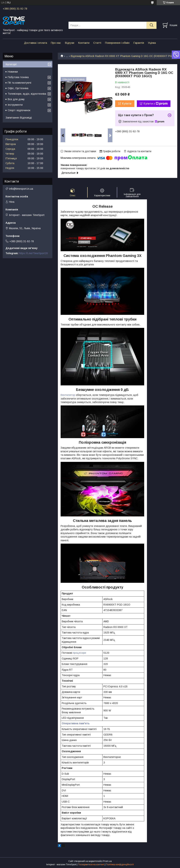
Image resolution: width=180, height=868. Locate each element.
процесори (79, 653)
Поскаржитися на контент (91, 865)
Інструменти (15, 105)
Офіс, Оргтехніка (18, 88)
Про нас (56, 43)
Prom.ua (107, 861)
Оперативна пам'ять (76, 723)
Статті (97, 43)
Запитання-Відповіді (19, 118)
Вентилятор (68, 395)
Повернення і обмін (117, 43)
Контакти (84, 43)
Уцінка (152, 43)
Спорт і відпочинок (19, 110)
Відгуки (70, 43)
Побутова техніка (18, 77)
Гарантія (139, 43)
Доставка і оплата (36, 43)
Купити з (156, 104)
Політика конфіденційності (120, 865)
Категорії (11, 64)
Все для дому (16, 99)
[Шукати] (151, 25)
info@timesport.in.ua (21, 189)
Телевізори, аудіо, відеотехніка (27, 94)
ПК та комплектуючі (19, 83)
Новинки (13, 72)
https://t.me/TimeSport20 (33, 253)
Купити (127, 104)
